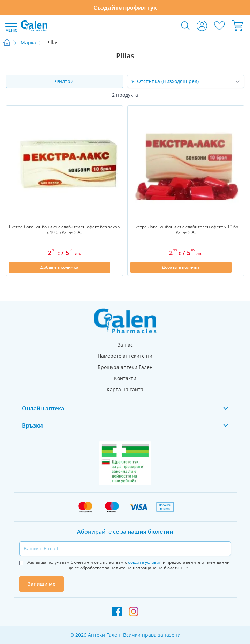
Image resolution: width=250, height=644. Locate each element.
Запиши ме (41, 584)
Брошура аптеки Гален (125, 367)
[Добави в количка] (59, 267)
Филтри (64, 81)
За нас (125, 345)
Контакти (125, 378)
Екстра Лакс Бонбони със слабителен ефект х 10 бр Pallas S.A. (186, 230)
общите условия (145, 562)
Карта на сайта (125, 389)
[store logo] (34, 25)
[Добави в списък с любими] (116, 267)
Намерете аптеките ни (125, 356)
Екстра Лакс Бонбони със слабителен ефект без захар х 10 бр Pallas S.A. (64, 230)
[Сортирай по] (186, 81)
